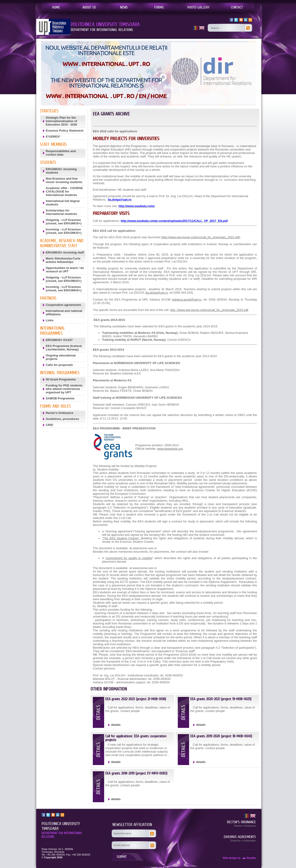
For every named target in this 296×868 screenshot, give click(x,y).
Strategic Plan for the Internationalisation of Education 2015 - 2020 (61, 121)
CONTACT (237, 7)
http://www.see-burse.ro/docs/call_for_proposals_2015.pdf (201, 237)
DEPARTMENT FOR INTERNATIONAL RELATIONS (62, 835)
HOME (56, 7)
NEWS (124, 7)
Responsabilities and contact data (61, 153)
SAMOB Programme (60, 398)
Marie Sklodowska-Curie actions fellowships (63, 260)
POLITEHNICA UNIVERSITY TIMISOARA (61, 826)
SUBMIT (122, 856)
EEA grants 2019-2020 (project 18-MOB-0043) (221, 736)
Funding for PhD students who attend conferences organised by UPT (64, 389)
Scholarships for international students (61, 212)
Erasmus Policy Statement (65, 131)
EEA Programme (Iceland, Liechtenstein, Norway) (64, 348)
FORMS (159, 7)
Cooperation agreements (63, 305)
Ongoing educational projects (61, 357)
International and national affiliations (64, 313)
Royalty (249, 858)
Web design (230, 858)
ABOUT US (89, 7)
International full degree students (63, 203)
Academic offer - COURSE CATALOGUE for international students (64, 191)
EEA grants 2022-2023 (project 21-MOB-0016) (136, 699)
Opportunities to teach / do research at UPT (65, 270)
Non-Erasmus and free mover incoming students (64, 180)
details (116, 725)
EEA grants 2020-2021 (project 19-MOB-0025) (221, 699)
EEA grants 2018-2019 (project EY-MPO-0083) (136, 773)
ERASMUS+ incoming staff (65, 252)
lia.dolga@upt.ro (157, 293)
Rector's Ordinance (59, 413)
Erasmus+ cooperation (243, 841)
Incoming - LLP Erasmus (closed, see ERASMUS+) (64, 231)
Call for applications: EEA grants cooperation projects (136, 738)
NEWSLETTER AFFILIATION (132, 825)
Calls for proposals (59, 365)
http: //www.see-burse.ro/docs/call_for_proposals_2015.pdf (209, 310)
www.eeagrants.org (170, 449)
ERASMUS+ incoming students (61, 171)
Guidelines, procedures (62, 419)
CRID (49, 425)
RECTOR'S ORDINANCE (241, 822)
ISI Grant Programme (61, 379)
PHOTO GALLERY (198, 7)
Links (50, 320)
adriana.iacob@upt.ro (187, 300)
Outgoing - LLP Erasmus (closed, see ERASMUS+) (64, 222)
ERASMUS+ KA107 (59, 340)
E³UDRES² (53, 137)
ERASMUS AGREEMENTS (240, 837)
